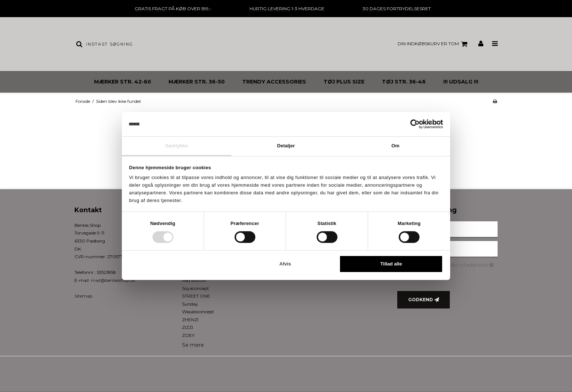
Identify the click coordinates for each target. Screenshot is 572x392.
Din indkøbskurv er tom (434, 44)
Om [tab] (395, 146)
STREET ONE (196, 296)
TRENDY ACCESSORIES (274, 82)
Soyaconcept (196, 288)
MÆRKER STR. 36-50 (197, 82)
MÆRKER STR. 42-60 (123, 82)
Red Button (194, 280)
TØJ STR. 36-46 (404, 82)
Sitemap (83, 296)
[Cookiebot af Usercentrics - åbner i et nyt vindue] (411, 124)
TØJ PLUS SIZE (344, 82)
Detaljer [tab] (286, 146)
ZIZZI (188, 327)
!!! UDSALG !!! (461, 82)
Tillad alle (391, 264)
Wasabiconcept (198, 312)
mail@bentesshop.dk (113, 280)
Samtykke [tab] (177, 146)
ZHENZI (190, 320)
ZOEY (188, 335)
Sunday (190, 304)
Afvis (285, 264)
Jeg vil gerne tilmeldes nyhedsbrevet (454, 264)
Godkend (421, 300)
